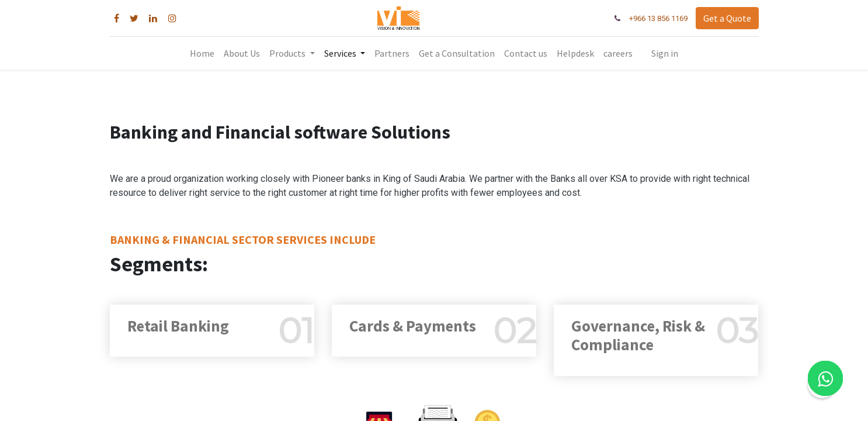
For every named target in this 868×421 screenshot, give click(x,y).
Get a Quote (727, 18)
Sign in (665, 53)
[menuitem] (202, 53)
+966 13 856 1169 (658, 18)
